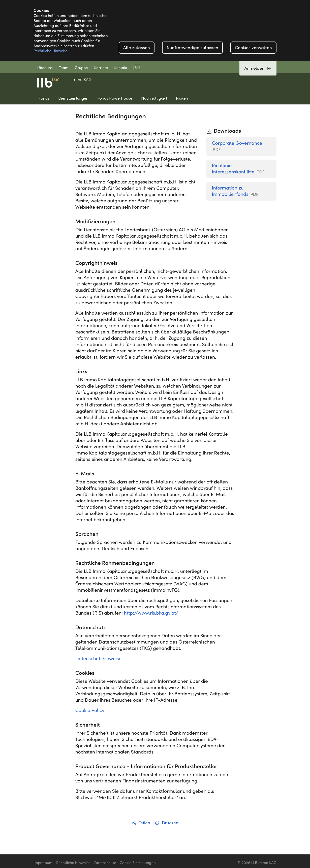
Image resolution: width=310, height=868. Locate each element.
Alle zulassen (137, 48)
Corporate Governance (237, 147)
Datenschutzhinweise (98, 659)
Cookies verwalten (253, 48)
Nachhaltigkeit (154, 98)
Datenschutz (105, 863)
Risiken (182, 98)
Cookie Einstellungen (138, 863)
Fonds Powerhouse (115, 98)
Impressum (43, 863)
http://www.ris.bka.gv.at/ (151, 613)
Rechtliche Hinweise (51, 51)
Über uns (45, 68)
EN (137, 67)
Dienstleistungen (73, 98)
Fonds (44, 98)
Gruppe (81, 68)
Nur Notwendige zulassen (192, 48)
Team (64, 68)
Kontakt (121, 68)
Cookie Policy (90, 711)
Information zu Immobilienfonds (235, 191)
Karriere (101, 68)
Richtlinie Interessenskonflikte (238, 169)
